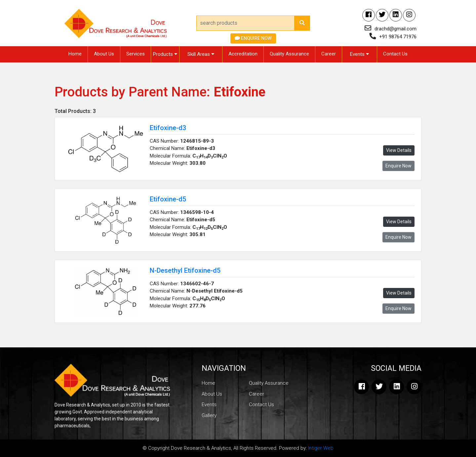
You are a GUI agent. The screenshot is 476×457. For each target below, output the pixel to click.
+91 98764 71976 (398, 37)
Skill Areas (201, 54)
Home (75, 54)
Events (359, 54)
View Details (399, 150)
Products (165, 54)
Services (136, 54)
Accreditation (243, 54)
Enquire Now (253, 38)
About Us (104, 54)
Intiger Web (321, 448)
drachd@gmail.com (396, 29)
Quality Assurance (289, 54)
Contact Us (395, 54)
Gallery (209, 415)
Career (329, 54)
